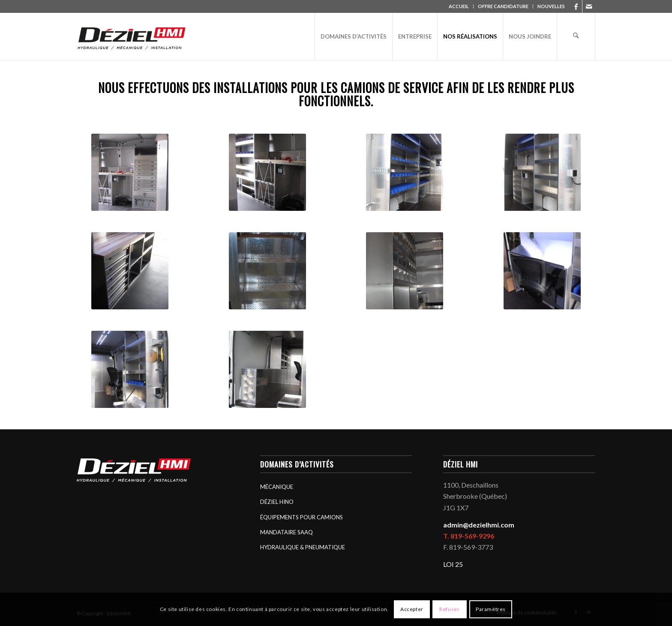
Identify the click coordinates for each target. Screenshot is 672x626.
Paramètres (491, 609)
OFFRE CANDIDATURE (503, 6)
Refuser (449, 609)
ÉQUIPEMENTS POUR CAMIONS (301, 517)
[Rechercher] (576, 36)
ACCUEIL (459, 6)
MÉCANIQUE (277, 487)
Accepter (412, 609)
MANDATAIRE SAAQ (286, 532)
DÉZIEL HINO (277, 502)
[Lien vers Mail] (589, 6)
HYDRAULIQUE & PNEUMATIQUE (303, 547)
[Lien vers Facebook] (576, 6)
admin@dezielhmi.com (479, 525)
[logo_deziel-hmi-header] (133, 36)
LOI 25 (453, 564)
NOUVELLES (551, 6)
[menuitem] (459, 6)
